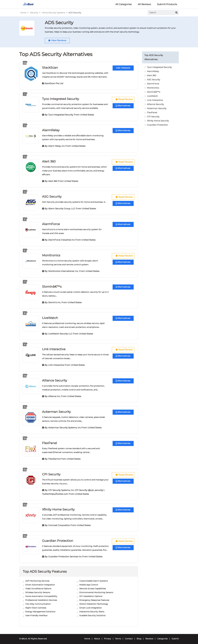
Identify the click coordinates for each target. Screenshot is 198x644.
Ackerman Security (56, 410)
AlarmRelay (51, 130)
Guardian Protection (58, 539)
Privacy (108, 637)
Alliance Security (55, 379)
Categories (162, 637)
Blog (139, 637)
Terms (118, 637)
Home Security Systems (54, 13)
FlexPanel (50, 441)
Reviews (149, 637)
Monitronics (51, 254)
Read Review (124, 99)
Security (34, 13)
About (97, 637)
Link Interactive (54, 348)
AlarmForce (51, 223)
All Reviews (144, 4)
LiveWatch (50, 317)
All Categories (123, 4)
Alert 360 (49, 161)
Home (23, 13)
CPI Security (51, 473)
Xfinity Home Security (58, 508)
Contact (129, 637)
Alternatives (123, 106)
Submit (175, 637)
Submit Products (167, 4)
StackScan (50, 68)
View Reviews (57, 41)
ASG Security (52, 196)
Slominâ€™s (52, 286)
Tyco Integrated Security (61, 99)
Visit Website (123, 68)
